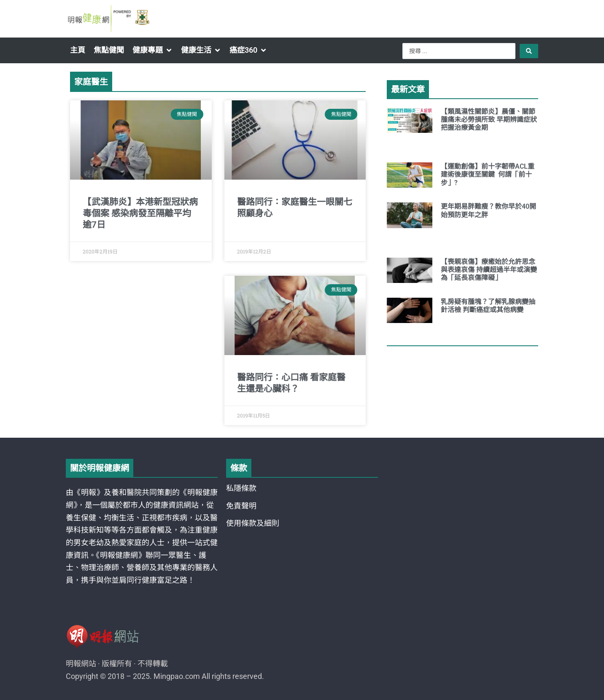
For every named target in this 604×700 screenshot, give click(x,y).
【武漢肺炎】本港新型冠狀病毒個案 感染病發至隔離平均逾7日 (140, 214)
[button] (152, 50)
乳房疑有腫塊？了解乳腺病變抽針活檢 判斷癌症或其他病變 (488, 306)
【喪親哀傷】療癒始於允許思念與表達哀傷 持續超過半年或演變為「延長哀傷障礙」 (489, 270)
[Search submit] (529, 51)
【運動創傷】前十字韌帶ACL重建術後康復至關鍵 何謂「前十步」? (488, 174)
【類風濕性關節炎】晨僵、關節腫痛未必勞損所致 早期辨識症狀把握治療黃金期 (489, 120)
